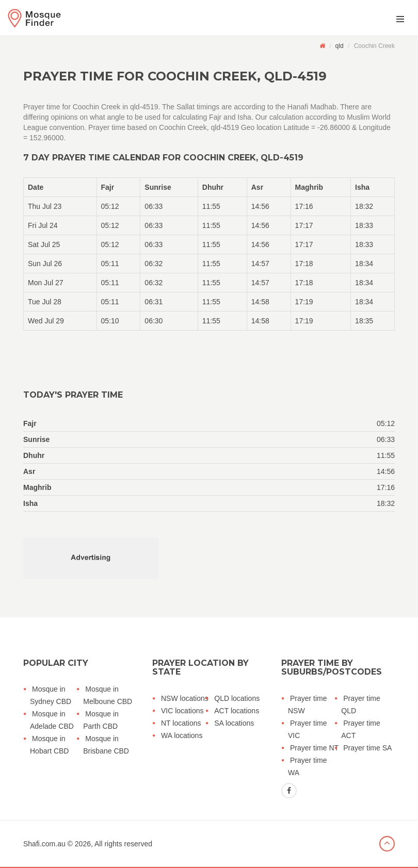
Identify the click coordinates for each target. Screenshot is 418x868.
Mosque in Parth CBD (101, 720)
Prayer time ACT (361, 729)
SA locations (234, 723)
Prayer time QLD (361, 705)
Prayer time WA (308, 766)
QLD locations (237, 698)
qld (340, 46)
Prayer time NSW (308, 705)
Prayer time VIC (308, 729)
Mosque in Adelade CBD (52, 720)
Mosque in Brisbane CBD (106, 745)
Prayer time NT (314, 748)
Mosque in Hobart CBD (49, 745)
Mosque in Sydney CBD (51, 695)
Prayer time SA (367, 748)
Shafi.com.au (44, 844)
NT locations (181, 723)
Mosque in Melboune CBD (108, 695)
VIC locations (182, 711)
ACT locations (237, 711)
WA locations (182, 735)
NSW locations (185, 698)
